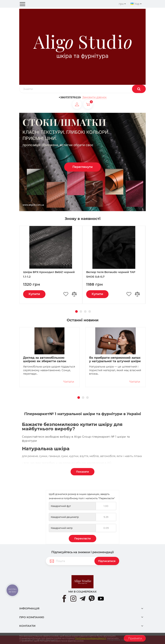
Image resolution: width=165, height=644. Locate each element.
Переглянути (82, 167)
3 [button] (85, 311)
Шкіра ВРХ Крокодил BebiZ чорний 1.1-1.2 (49, 274)
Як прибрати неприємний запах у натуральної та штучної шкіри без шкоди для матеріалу (115, 360)
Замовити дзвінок (94, 97)
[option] (82, 162)
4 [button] (89, 311)
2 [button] (80, 311)
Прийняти (135, 638)
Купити (34, 294)
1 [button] (76, 311)
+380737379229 (70, 97)
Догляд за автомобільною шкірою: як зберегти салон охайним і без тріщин (45, 360)
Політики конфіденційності (91, 638)
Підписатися (107, 561)
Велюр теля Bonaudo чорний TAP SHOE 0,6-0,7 (111, 274)
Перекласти (82, 539)
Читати (69, 382)
